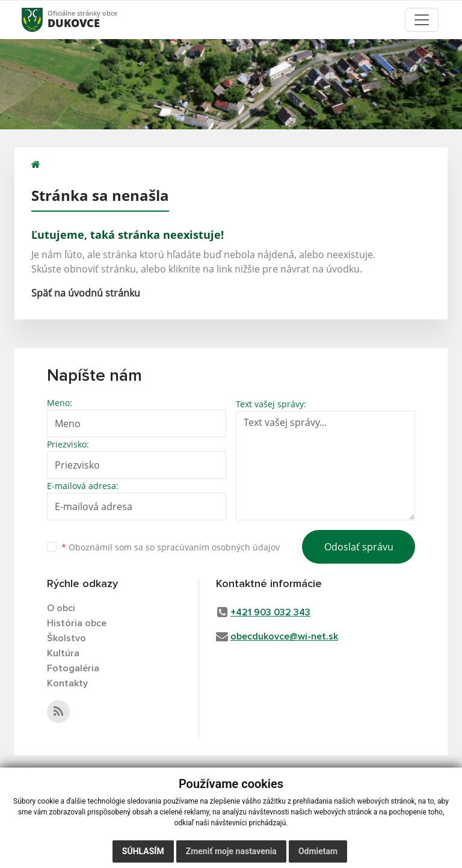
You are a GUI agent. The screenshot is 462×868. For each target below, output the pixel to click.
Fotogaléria (73, 668)
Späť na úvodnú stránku (86, 293)
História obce (77, 623)
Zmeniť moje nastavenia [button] (231, 851)
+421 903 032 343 (270, 612)
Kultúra (63, 653)
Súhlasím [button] (143, 851)
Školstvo (66, 638)
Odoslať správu (359, 547)
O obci (61, 608)
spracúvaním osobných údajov (218, 547)
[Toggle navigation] (422, 20)
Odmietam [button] (318, 851)
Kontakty (67, 683)
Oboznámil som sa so (171, 547)
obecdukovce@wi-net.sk (284, 636)
